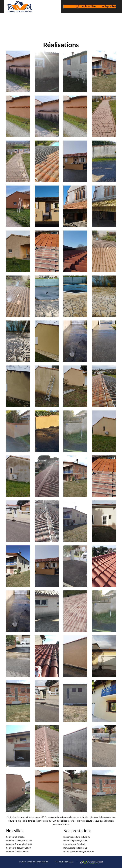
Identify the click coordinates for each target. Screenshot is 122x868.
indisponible (89, 6)
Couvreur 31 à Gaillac (16, 837)
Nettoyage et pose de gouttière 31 (79, 852)
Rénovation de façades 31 (75, 844)
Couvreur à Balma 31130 (17, 852)
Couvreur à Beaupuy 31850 (18, 848)
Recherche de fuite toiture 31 (77, 837)
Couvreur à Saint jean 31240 (19, 841)
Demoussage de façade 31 (75, 841)
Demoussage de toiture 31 (75, 848)
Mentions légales (64, 862)
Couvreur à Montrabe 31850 (19, 844)
